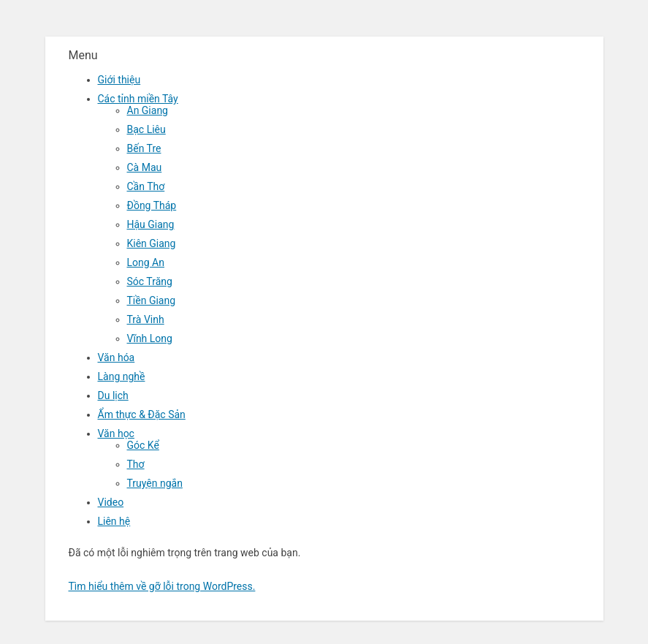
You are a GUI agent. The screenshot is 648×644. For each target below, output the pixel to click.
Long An (146, 262)
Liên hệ (114, 521)
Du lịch (113, 395)
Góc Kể (143, 445)
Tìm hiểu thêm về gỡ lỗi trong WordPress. (162, 586)
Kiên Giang (152, 243)
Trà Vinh (146, 319)
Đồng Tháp (152, 205)
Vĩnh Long (150, 338)
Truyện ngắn (155, 483)
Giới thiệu (119, 80)
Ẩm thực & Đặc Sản (142, 414)
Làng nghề (122, 376)
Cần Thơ (146, 186)
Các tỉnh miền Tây (138, 99)
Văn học (116, 433)
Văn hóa (117, 357)
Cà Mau (145, 167)
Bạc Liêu (146, 129)
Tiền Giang (152, 300)
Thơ (136, 464)
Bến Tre (144, 148)
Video (111, 502)
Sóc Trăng (150, 281)
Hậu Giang (151, 224)
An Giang (148, 110)
